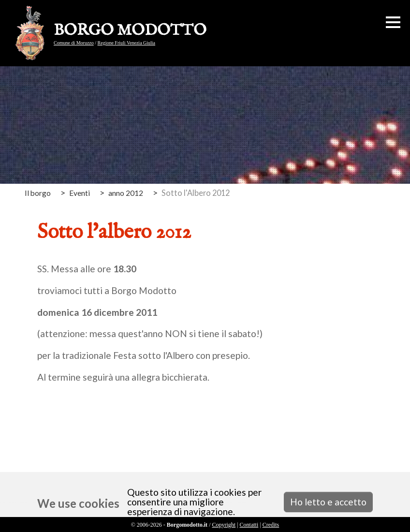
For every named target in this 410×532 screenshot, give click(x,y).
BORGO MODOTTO (130, 31)
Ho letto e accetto (328, 502)
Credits (271, 525)
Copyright (224, 525)
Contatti (249, 525)
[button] (393, 22)
